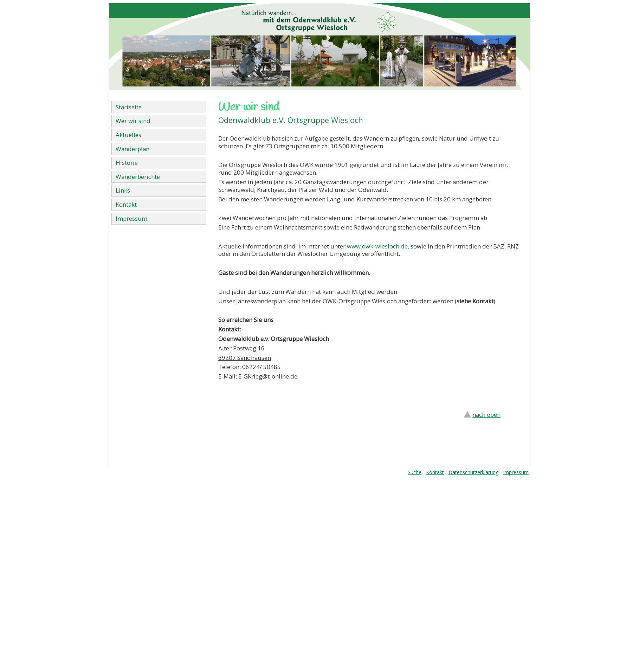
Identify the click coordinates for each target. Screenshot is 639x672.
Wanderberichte (138, 177)
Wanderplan (133, 149)
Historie (127, 163)
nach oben (486, 415)
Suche (415, 472)
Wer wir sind (133, 121)
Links (123, 190)
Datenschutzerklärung (473, 472)
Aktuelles (128, 135)
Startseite (129, 107)
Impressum (131, 218)
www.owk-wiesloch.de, (378, 246)
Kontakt (126, 204)
